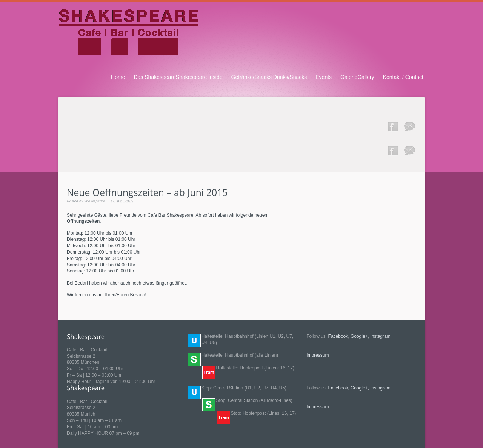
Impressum (318, 355)
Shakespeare (95, 201)
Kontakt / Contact (403, 77)
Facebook (338, 336)
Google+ (359, 336)
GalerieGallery (357, 77)
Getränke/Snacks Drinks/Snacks (269, 77)
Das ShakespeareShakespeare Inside (178, 77)
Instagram (380, 336)
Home (118, 77)
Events (324, 77)
